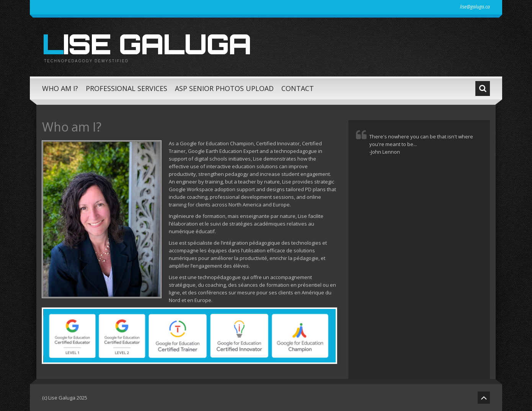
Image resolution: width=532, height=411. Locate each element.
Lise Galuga (146, 44)
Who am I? (60, 88)
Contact (298, 88)
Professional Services (126, 88)
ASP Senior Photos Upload (224, 88)
